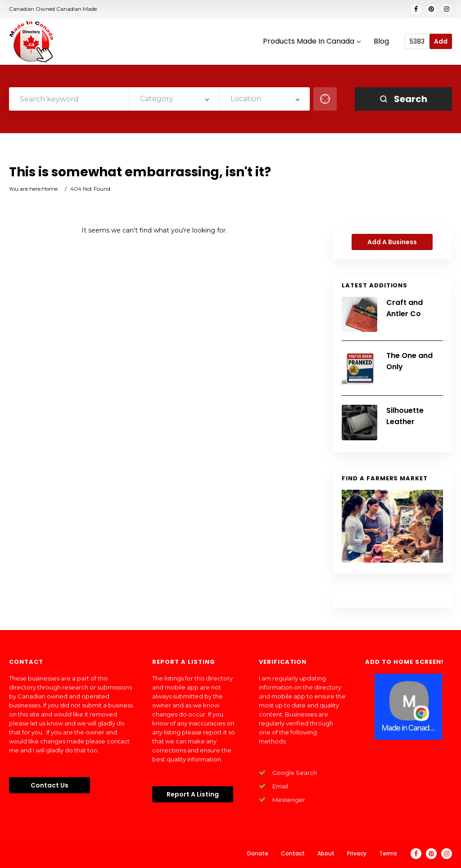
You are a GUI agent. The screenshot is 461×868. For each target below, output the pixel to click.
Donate (258, 853)
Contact (293, 853)
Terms (388, 853)
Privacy (357, 853)
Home (50, 189)
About (326, 853)
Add (441, 41)
